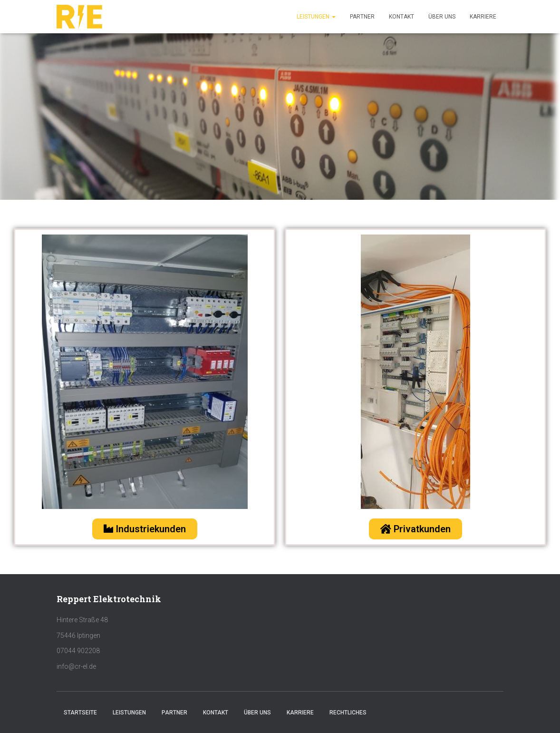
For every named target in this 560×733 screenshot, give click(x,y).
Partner (362, 17)
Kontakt (401, 17)
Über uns (442, 17)
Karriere (483, 17)
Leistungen (316, 17)
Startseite (80, 713)
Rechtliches (348, 713)
